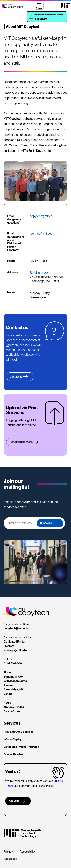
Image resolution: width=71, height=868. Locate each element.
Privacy (8, 852)
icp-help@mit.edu (41, 234)
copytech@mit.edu (42, 216)
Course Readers (14, 754)
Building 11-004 (40, 273)
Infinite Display (13, 739)
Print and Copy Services (18, 732)
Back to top (10, 859)
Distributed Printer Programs (21, 747)
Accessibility (27, 852)
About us (14, 801)
